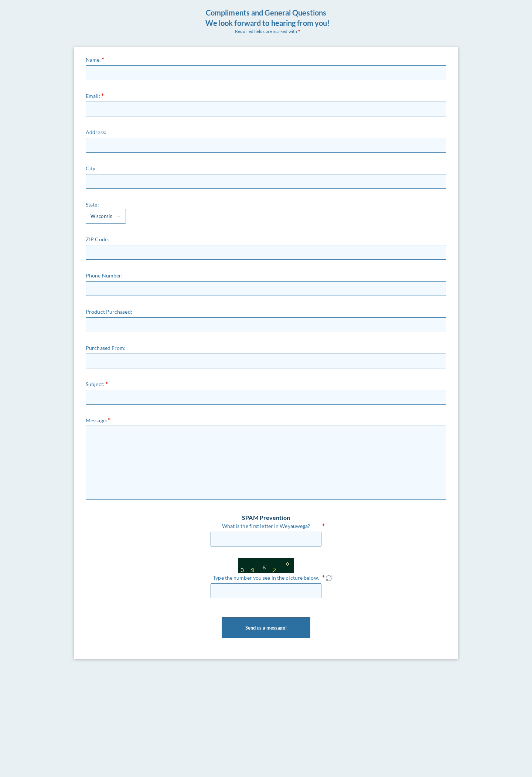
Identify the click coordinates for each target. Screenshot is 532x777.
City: (91, 168)
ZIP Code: (97, 239)
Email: (93, 96)
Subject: (95, 384)
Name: (93, 60)
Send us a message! (266, 628)
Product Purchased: (109, 312)
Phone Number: (104, 275)
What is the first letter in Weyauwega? (266, 526)
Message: (96, 420)
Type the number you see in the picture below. (266, 578)
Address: (96, 132)
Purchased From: (106, 348)
